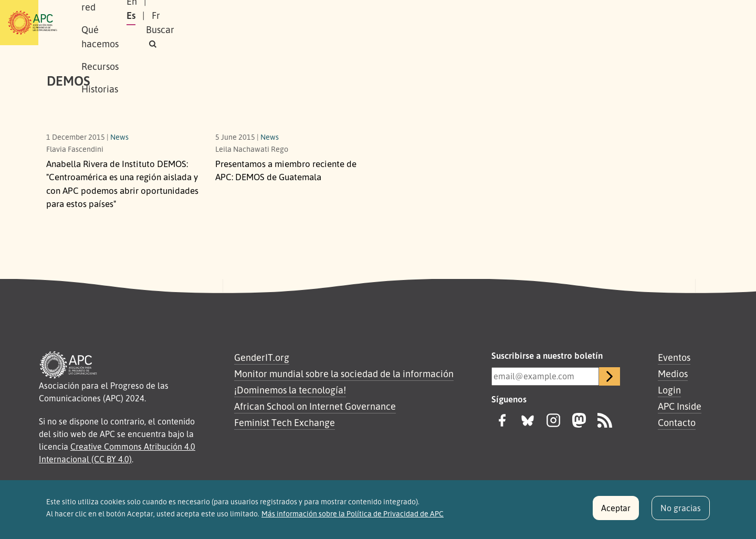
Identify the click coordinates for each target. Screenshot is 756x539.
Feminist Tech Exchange (285, 422)
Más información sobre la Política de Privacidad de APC (353, 518)
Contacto (677, 422)
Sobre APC (134, 23)
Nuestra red (196, 23)
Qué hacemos (265, 23)
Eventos (674, 357)
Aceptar (616, 512)
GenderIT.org (262, 357)
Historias (381, 23)
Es (600, 23)
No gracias (681, 512)
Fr (625, 23)
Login (669, 390)
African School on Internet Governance (315, 406)
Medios (673, 374)
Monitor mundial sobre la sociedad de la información (344, 374)
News (119, 137)
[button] (690, 23)
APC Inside (680, 406)
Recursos (328, 23)
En (574, 23)
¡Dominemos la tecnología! (290, 390)
